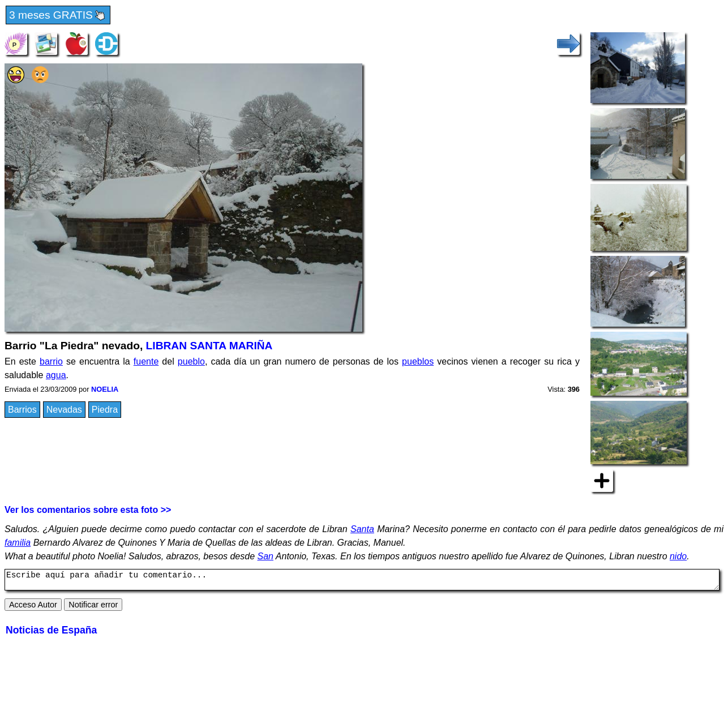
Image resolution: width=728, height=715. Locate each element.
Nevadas (64, 410)
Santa (362, 529)
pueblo (191, 361)
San (265, 556)
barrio (51, 361)
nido (678, 556)
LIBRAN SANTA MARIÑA (209, 346)
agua (56, 375)
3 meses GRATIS (58, 16)
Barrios (22, 410)
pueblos (418, 361)
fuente (146, 361)
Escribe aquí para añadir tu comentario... (362, 581)
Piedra (105, 410)
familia (18, 543)
